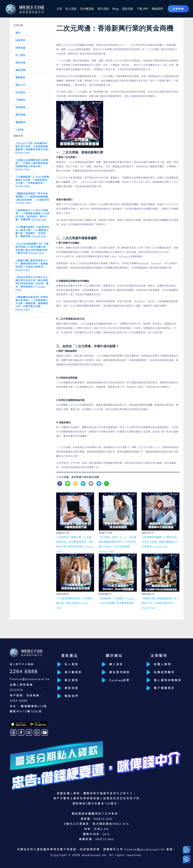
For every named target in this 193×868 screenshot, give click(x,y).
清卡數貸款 (88, 9)
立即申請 (178, 9)
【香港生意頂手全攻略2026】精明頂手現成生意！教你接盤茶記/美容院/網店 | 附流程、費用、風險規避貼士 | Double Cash (32, 286)
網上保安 (116, 664)
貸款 (18, 33)
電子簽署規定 (164, 689)
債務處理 (21, 123)
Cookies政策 (120, 681)
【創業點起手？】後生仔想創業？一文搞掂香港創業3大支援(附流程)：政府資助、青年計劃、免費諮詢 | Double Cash (32, 216)
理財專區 (21, 108)
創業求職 (21, 71)
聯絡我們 (157, 9)
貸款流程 (128, 9)
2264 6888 (24, 671)
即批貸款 (21, 93)
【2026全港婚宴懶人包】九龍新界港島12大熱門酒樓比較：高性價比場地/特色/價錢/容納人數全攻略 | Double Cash (32, 250)
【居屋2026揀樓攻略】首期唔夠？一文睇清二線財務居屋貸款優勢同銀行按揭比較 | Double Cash (32, 166)
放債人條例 (163, 664)
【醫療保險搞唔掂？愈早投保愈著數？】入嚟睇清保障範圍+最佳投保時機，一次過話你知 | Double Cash (32, 200)
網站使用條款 (120, 672)
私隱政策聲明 (164, 672)
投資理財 (21, 41)
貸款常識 (21, 116)
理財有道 (21, 63)
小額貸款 (21, 101)
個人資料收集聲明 (168, 681)
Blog (116, 9)
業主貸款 (104, 9)
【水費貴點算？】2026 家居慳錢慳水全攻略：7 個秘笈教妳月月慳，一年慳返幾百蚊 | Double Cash (32, 183)
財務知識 (21, 48)
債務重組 (21, 78)
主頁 (61, 9)
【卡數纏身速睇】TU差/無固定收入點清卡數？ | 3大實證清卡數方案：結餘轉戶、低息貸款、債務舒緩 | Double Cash (32, 233)
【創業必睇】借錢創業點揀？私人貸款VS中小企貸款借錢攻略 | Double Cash (160, 603)
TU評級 (20, 131)
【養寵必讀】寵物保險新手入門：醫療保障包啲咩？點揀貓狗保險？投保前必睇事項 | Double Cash (32, 267)
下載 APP (142, 9)
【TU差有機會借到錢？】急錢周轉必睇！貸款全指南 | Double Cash (74, 603)
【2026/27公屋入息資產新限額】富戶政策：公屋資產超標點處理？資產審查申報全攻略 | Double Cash (32, 149)
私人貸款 (72, 9)
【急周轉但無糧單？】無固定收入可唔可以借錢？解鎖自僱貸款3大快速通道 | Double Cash (160, 542)
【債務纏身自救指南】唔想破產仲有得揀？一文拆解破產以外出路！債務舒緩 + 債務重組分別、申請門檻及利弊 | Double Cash (32, 306)
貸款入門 (21, 86)
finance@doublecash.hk (30, 679)
